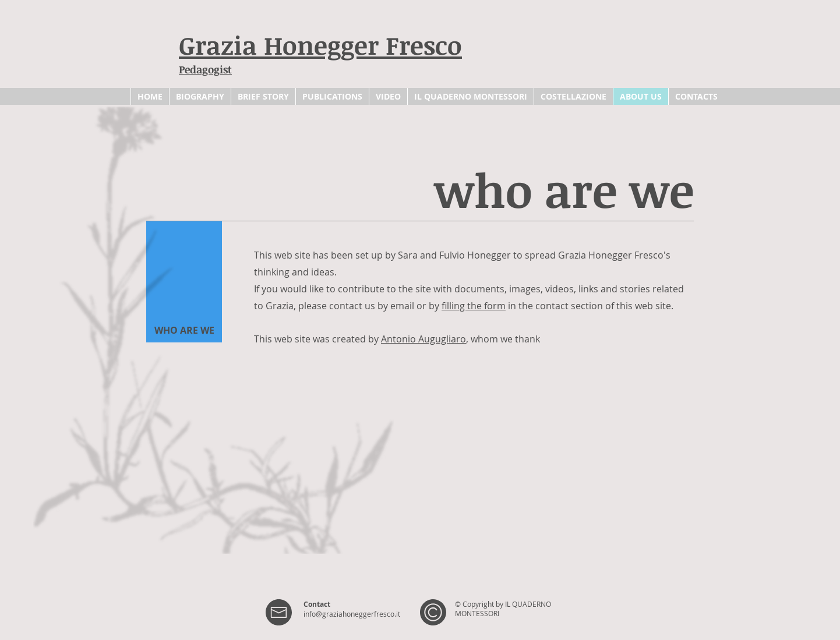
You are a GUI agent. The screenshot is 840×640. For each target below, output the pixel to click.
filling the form (474, 306)
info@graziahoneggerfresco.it (352, 614)
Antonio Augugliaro (423, 339)
